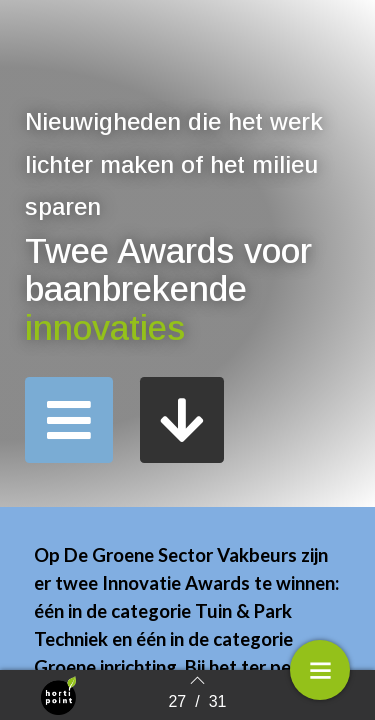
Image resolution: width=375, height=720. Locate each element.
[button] (69, 420)
